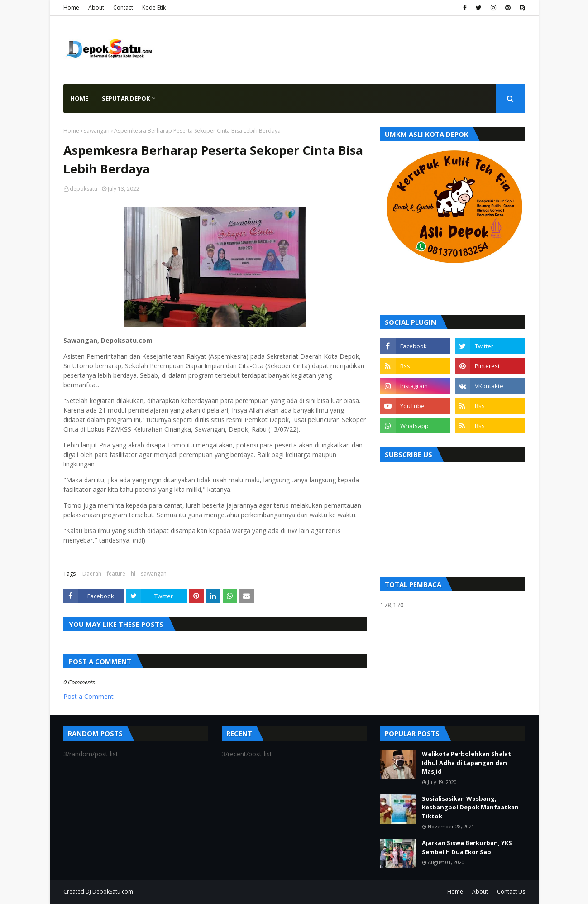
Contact (123, 7)
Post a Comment (88, 696)
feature (116, 574)
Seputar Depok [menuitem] (126, 98)
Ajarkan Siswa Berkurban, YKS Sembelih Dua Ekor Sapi (467, 847)
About (96, 7)
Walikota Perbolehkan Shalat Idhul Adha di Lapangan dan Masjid (466, 762)
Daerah (92, 574)
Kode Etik (154, 7)
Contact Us (511, 892)
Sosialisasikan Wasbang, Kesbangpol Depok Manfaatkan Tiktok (470, 807)
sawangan (97, 131)
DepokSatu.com (113, 892)
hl (133, 574)
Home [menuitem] (79, 98)
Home (71, 7)
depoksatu (84, 189)
